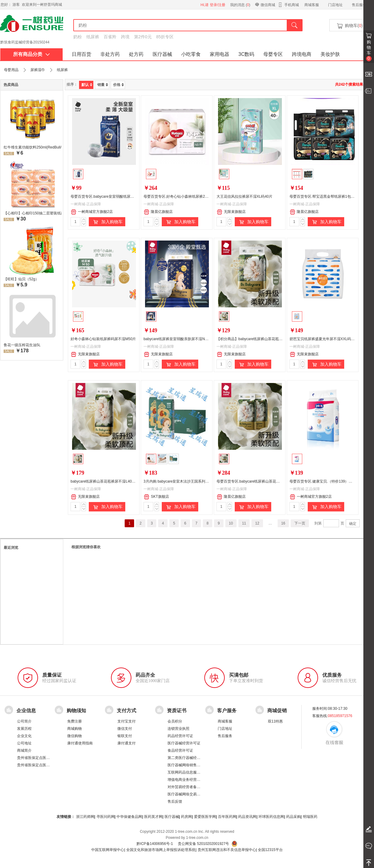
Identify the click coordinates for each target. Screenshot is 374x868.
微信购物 (74, 736)
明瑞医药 (310, 817)
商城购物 (74, 729)
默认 (87, 85)
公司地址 (24, 743)
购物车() (349, 26)
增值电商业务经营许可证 (188, 780)
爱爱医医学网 (205, 817)
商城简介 (24, 750)
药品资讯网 (247, 817)
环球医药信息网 (271, 817)
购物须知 (76, 710)
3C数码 (246, 54)
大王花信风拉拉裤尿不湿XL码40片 (244, 196)
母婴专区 (273, 54)
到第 (318, 523)
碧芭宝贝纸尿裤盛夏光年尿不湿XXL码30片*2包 (328, 339)
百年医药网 (227, 817)
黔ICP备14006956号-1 (155, 844)
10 (231, 523)
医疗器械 (162, 54)
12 (257, 523)
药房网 (186, 817)
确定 (353, 524)
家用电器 (220, 54)
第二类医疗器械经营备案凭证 (191, 758)
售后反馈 (175, 801)
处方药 (136, 54)
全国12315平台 (270, 850)
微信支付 (125, 729)
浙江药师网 (85, 817)
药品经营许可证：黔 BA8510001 (27, 42)
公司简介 (24, 721)
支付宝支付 (126, 721)
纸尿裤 (93, 37)
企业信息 (26, 710)
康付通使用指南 (80, 743)
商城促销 (277, 710)
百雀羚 (110, 37)
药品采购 (293, 817)
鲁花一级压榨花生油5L (22, 345)
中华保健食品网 (129, 817)
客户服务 (227, 710)
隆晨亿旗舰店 (158, 212)
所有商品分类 (31, 54)
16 (283, 523)
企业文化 (24, 736)
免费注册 (74, 721)
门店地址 (335, 5)
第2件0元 (143, 37)
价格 (118, 85)
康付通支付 (126, 743)
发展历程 (24, 729)
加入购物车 (107, 222)
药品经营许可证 (180, 736)
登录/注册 (218, 5)
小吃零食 (191, 54)
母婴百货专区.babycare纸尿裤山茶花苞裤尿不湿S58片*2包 (264, 481)
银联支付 (125, 736)
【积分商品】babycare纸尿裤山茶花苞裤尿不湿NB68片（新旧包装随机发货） (280, 339)
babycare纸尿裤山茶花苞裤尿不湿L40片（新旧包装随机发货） (121, 481)
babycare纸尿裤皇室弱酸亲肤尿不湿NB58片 (179, 339)
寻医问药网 (106, 817)
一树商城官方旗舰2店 (92, 212)
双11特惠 (275, 721)
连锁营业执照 (178, 729)
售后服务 (359, 5)
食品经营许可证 (180, 750)
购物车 (369, 50)
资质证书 (177, 710)
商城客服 (312, 5)
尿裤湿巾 (38, 70)
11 (244, 523)
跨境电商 (302, 54)
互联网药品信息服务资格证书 (191, 772)
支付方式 (126, 710)
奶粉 (78, 37)
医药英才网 (153, 817)
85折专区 (165, 37)
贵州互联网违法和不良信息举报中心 (227, 850)
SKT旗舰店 (156, 497)
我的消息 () (240, 5)
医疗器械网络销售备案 (186, 765)
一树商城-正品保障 (86, 204)
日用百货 (81, 54)
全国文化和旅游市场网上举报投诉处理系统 (161, 850)
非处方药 (110, 54)
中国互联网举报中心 (108, 850)
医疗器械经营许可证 (184, 743)
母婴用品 (11, 70)
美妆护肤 (330, 54)
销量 (103, 85)
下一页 (300, 523)
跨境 (125, 37)
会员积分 (175, 721)
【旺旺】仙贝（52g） (21, 279)
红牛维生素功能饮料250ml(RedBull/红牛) (33, 147)
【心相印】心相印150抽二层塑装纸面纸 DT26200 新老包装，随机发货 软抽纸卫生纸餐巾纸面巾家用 (33, 213)
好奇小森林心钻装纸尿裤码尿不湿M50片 (103, 339)
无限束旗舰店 (231, 212)
